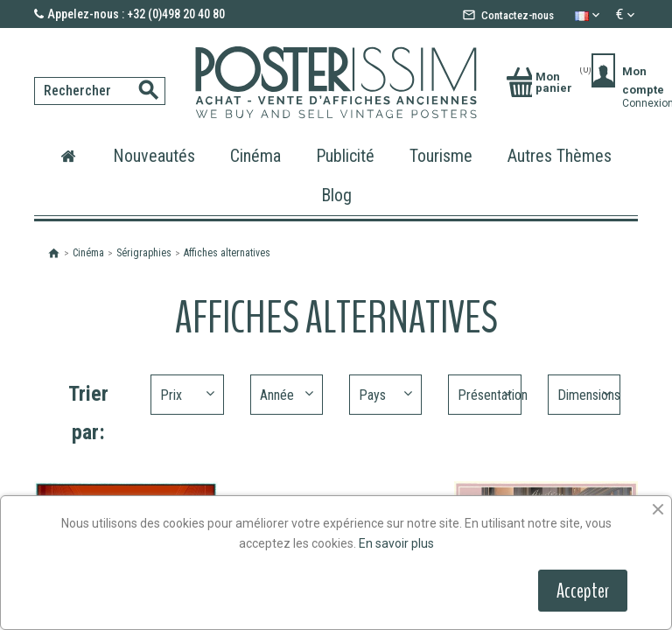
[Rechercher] (39, 73)
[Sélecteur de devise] (627, 15)
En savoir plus (396, 543)
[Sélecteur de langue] (589, 15)
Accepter (583, 591)
